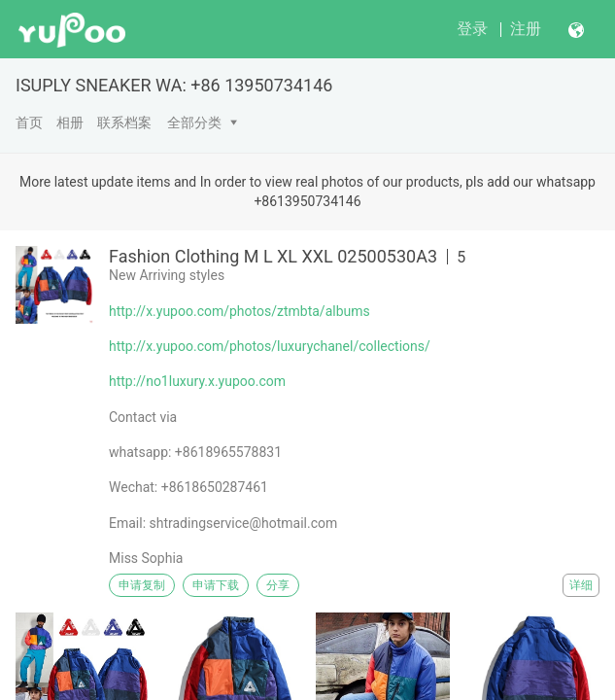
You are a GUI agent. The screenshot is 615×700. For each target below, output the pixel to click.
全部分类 (194, 122)
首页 (29, 122)
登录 (472, 29)
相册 (70, 122)
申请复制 (142, 585)
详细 (581, 585)
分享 (278, 585)
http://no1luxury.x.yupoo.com (197, 381)
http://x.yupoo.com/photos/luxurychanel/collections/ (270, 346)
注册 (526, 29)
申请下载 (216, 585)
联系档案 (124, 122)
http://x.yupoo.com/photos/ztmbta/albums (239, 311)
